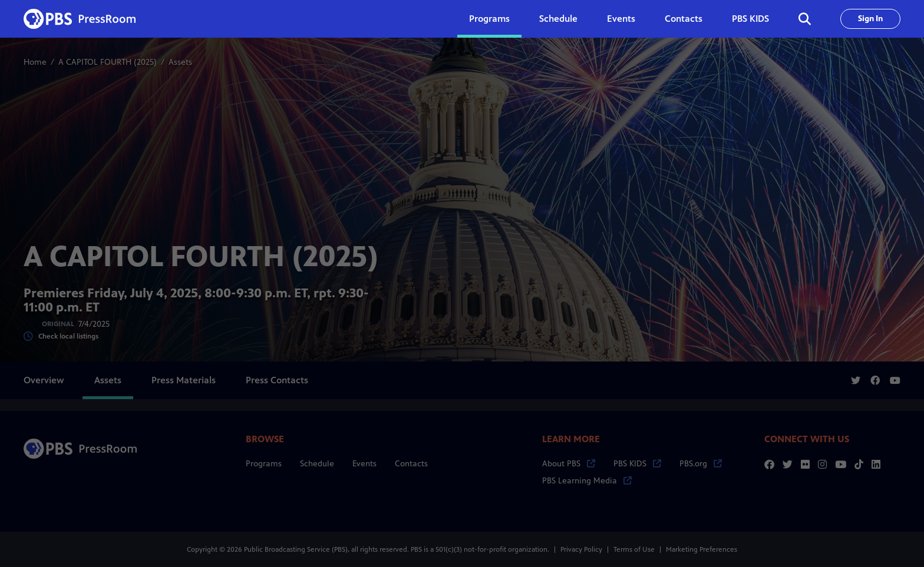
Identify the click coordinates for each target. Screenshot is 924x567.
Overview (44, 380)
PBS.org (701, 464)
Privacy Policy (581, 549)
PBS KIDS (750, 19)
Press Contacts (277, 380)
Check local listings (61, 336)
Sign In (870, 19)
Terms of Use (634, 549)
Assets (108, 380)
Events (621, 19)
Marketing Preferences (702, 549)
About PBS (569, 464)
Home (35, 62)
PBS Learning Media (587, 481)
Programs (264, 464)
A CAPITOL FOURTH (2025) (108, 62)
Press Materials (184, 380)
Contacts (684, 19)
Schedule (558, 19)
